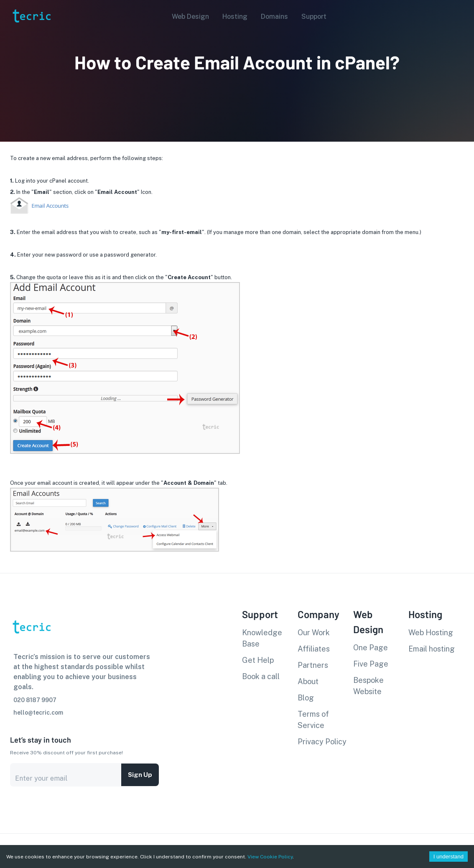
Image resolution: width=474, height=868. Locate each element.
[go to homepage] (31, 35)
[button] (188, 17)
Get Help (258, 660)
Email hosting (432, 649)
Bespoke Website (368, 686)
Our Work (314, 633)
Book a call (261, 676)
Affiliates (314, 649)
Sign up (140, 775)
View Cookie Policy (270, 857)
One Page (371, 648)
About (308, 681)
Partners (313, 665)
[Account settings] (462, 16)
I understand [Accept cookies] (449, 857)
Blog (306, 698)
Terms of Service (313, 720)
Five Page (371, 664)
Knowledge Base (262, 638)
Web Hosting (431, 633)
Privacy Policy (322, 742)
